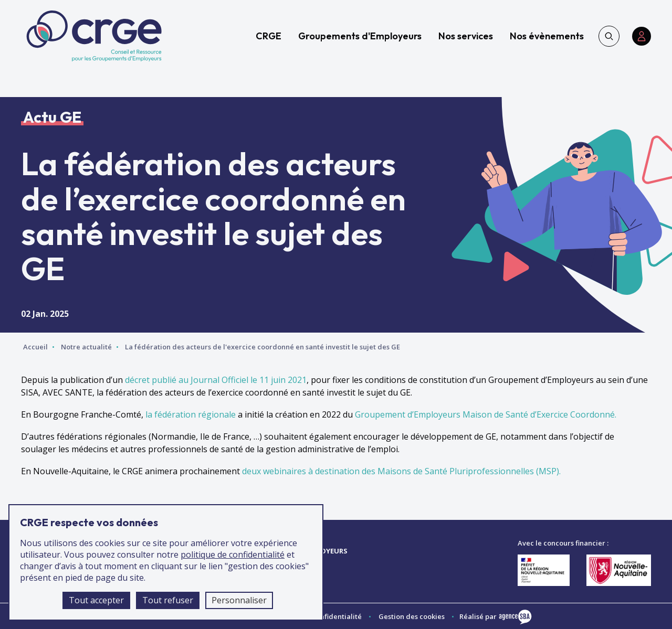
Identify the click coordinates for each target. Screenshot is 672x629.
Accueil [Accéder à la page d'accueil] (35, 347)
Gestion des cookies (412, 616)
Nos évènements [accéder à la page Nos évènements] (547, 36)
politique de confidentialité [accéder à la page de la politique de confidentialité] (233, 555)
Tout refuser (168, 600)
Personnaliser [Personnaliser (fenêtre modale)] (239, 600)
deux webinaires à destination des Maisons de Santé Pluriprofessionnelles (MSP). (401, 471)
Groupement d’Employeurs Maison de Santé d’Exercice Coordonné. (486, 414)
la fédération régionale (191, 414)
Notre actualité (86, 347)
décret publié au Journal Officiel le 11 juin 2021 (216, 380)
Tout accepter (96, 600)
